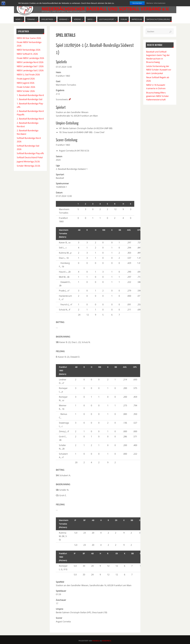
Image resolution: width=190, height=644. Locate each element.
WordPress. (107, 641)
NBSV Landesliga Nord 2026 (30, 62)
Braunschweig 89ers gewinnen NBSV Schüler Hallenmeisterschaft (158, 96)
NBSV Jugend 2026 (26, 83)
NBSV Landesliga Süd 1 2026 (30, 66)
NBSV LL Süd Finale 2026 (28, 75)
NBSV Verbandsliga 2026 (29, 50)
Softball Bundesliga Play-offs (30, 153)
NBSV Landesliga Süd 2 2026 (30, 70)
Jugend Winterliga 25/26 (28, 162)
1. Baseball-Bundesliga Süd (30, 99)
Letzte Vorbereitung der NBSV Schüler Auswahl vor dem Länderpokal (159, 70)
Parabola (96, 641)
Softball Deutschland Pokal (30, 157)
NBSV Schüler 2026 (26, 91)
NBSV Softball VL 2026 (27, 54)
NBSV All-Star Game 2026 (29, 38)
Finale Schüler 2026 (26, 87)
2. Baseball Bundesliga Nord (30, 119)
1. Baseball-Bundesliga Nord (30, 95)
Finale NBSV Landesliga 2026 (30, 58)
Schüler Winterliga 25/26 (28, 166)
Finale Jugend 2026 (26, 79)
